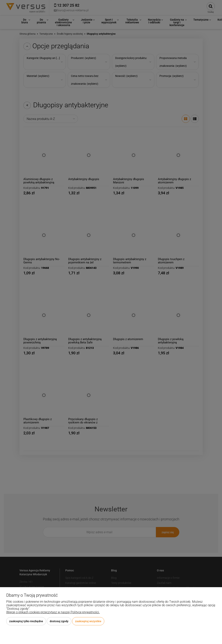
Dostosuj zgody (59, 621)
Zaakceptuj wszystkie (88, 621)
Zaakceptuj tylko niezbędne (26, 621)
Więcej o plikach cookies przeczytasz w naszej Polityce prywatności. (53, 612)
